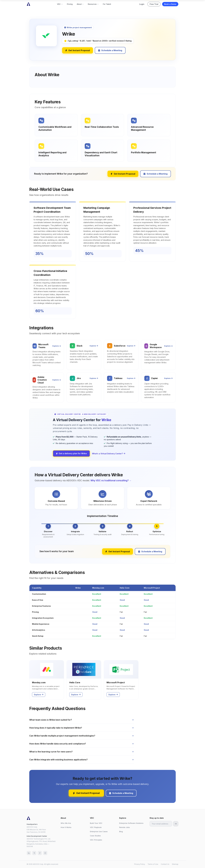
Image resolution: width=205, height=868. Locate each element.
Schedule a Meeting (110, 50)
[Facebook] (40, 853)
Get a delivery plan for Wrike (71, 453)
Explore (57, 346)
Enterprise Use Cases (99, 831)
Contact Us (165, 864)
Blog (121, 831)
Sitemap (175, 864)
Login (142, 4)
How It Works (66, 827)
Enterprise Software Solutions (131, 823)
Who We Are (66, 823)
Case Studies (95, 836)
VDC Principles (96, 840)
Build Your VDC (96, 823)
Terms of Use (153, 864)
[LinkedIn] (29, 853)
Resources (93, 4)
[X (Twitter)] (34, 853)
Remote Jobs (125, 827)
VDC (60, 4)
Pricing (70, 4)
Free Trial (154, 4)
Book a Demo (170, 4)
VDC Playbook (96, 827)
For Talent (107, 4)
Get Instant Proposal (78, 50)
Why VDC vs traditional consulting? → (111, 481)
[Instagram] (45, 853)
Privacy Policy (140, 864)
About (80, 4)
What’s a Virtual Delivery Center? (109, 454)
